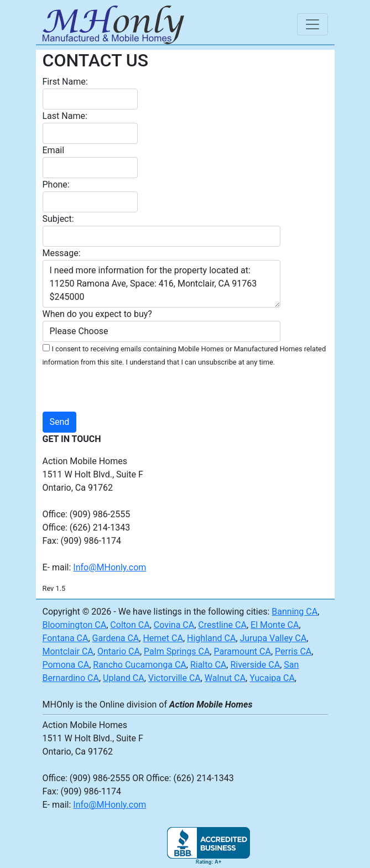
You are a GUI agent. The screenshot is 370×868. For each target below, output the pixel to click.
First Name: (65, 82)
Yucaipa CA (272, 678)
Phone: (56, 184)
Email (54, 150)
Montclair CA (68, 651)
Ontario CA (119, 651)
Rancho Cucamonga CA (140, 665)
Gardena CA (116, 638)
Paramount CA (242, 651)
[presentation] (212, 390)
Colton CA (130, 625)
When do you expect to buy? (97, 314)
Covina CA (174, 625)
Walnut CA (225, 678)
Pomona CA (66, 665)
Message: (62, 253)
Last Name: (65, 116)
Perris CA (293, 651)
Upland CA (124, 678)
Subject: (58, 219)
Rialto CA (208, 665)
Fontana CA (66, 638)
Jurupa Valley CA (273, 638)
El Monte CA (275, 625)
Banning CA (295, 612)
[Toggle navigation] (312, 24)
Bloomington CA (75, 625)
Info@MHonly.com (110, 567)
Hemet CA (163, 638)
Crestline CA (222, 625)
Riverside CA (255, 665)
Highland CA (211, 638)
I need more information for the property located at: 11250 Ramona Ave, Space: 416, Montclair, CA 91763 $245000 (161, 284)
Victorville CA (174, 678)
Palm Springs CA (177, 651)
